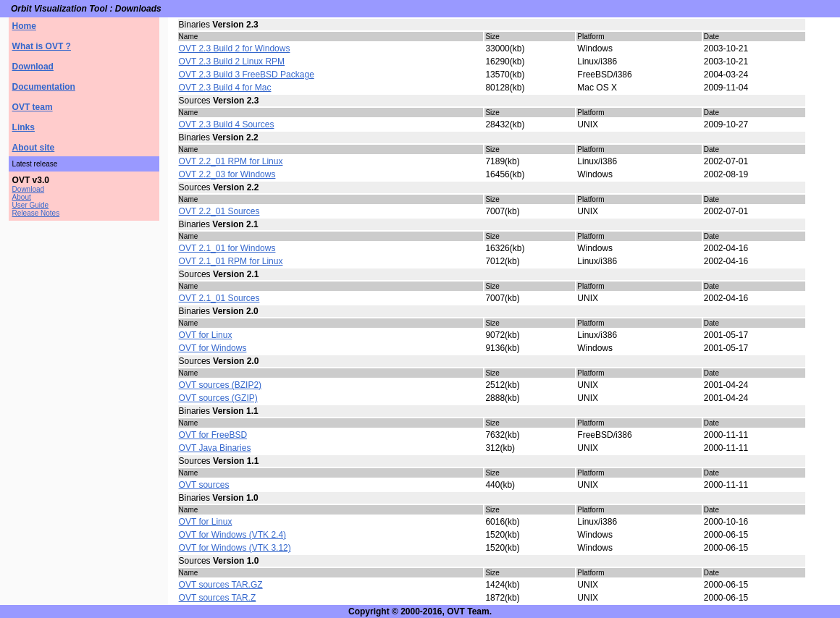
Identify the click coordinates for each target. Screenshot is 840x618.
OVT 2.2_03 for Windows (227, 174)
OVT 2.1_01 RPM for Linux (231, 261)
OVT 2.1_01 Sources (219, 298)
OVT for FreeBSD (213, 435)
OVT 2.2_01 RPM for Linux (231, 161)
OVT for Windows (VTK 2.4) (232, 535)
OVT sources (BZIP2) (220, 385)
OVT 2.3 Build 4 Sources (227, 124)
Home (24, 26)
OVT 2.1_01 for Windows (227, 248)
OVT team (33, 107)
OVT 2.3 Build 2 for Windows (235, 48)
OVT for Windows (213, 348)
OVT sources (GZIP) (218, 398)
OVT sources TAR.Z (218, 598)
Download (33, 67)
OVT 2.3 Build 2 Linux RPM (232, 62)
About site (34, 148)
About (22, 197)
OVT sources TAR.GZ (221, 585)
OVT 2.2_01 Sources (219, 211)
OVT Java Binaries (215, 448)
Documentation (44, 87)
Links (24, 127)
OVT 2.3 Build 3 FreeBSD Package (247, 75)
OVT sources (204, 485)
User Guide (31, 205)
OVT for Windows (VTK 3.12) (235, 548)
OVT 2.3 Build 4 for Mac (225, 88)
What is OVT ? (42, 46)
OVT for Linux (206, 335)
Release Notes (36, 213)
